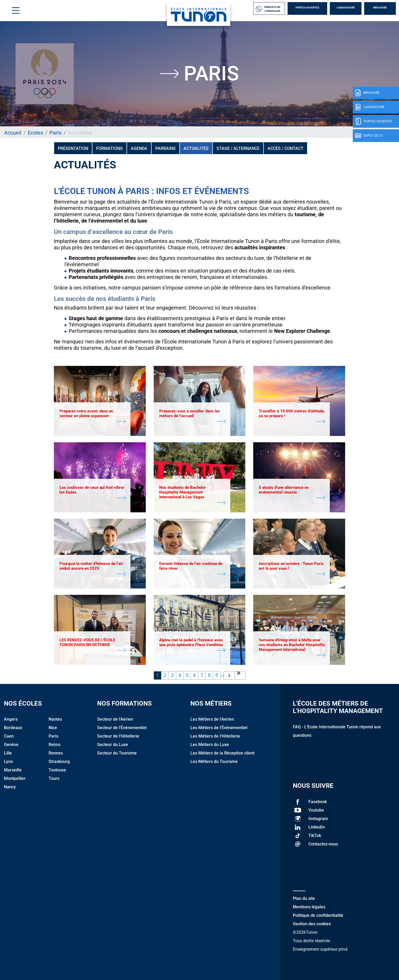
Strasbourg (59, 762)
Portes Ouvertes (307, 8)
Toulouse (57, 770)
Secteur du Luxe (113, 745)
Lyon (8, 762)
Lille (8, 753)
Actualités (196, 148)
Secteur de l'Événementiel (122, 728)
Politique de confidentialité (318, 915)
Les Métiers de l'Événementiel (219, 728)
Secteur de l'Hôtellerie (118, 736)
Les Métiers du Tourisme (214, 762)
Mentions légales (309, 907)
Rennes (56, 753)
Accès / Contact (285, 148)
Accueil (13, 133)
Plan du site (304, 898)
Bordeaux (13, 728)
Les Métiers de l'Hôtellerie (215, 736)
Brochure (380, 8)
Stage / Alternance (238, 148)
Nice (53, 728)
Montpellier (15, 778)
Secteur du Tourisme (117, 753)
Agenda (139, 148)
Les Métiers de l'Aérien (212, 719)
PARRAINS (165, 148)
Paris (55, 133)
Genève (11, 745)
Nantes (55, 719)
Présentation (73, 148)
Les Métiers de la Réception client (222, 753)
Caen (9, 736)
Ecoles (35, 133)
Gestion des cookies (312, 924)
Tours (54, 778)
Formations (109, 148)
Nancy (10, 787)
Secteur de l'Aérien (115, 719)
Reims (55, 745)
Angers (11, 719)
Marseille (13, 770)
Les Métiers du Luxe (210, 745)
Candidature (346, 8)
